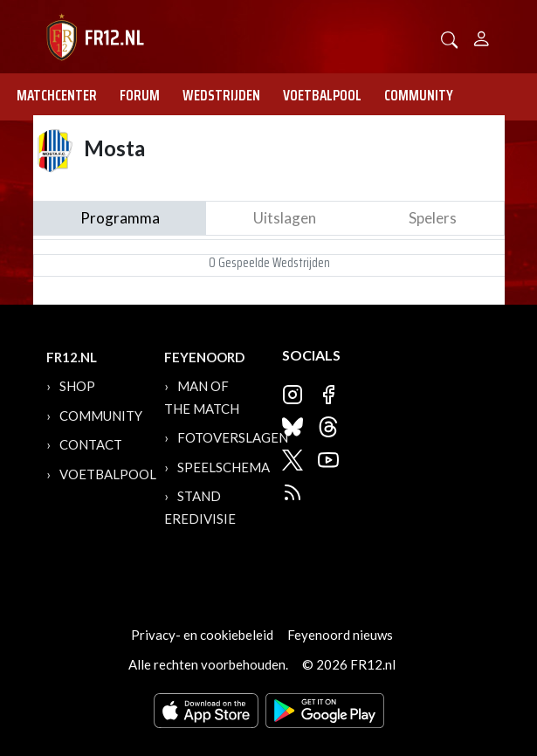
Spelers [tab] (433, 218)
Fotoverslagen (233, 437)
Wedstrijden (221, 95)
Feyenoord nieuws (340, 635)
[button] (450, 38)
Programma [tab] (120, 218)
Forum (140, 95)
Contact (91, 444)
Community (419, 95)
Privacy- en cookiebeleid (202, 635)
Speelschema (224, 467)
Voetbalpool (322, 95)
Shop (77, 386)
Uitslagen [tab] (285, 218)
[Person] (482, 36)
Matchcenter (57, 95)
